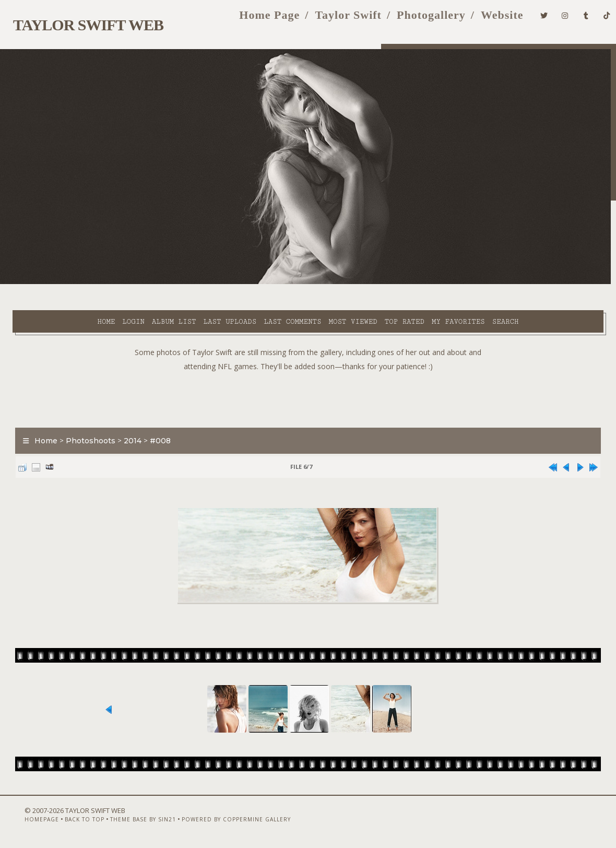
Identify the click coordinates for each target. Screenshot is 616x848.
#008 (154, 427)
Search (225, 295)
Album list (108, 282)
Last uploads (164, 282)
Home (40, 282)
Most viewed (287, 282)
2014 (126, 427)
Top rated (339, 282)
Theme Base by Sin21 (125, 820)
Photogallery (414, 20)
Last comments (227, 282)
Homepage (23, 820)
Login (67, 282)
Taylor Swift (332, 20)
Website (485, 20)
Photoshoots (84, 427)
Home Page (253, 20)
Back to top (66, 820)
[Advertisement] (308, 383)
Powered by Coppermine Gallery (218, 820)
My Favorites (393, 282)
